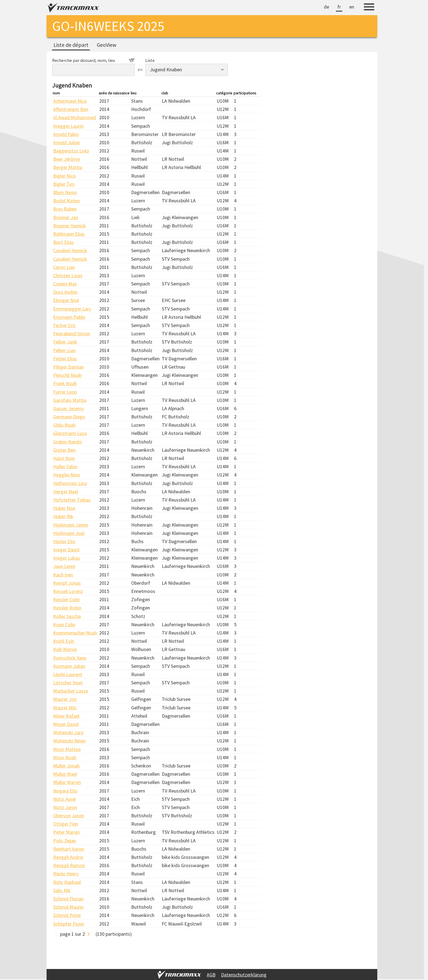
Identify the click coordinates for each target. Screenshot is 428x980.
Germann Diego (69, 417)
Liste (150, 60)
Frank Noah (65, 383)
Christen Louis (68, 275)
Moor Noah (65, 757)
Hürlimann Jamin (71, 525)
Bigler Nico (64, 176)
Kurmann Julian (69, 666)
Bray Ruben (65, 209)
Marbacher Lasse (71, 691)
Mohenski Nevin (69, 741)
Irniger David (66, 550)
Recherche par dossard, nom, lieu (93, 60)
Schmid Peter (67, 915)
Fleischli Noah (67, 375)
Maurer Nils (65, 708)
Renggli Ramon (69, 865)
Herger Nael (66, 492)
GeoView (107, 45)
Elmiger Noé (66, 300)
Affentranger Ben (71, 109)
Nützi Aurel (64, 799)
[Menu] (369, 8)
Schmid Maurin (68, 907)
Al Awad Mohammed (75, 117)
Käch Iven (63, 575)
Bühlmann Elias (69, 234)
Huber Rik (63, 516)
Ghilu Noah (64, 425)
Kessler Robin (67, 608)
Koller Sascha (67, 616)
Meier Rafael (66, 716)
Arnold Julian (67, 142)
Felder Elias (65, 359)
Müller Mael (65, 774)
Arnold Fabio (66, 134)
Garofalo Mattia (70, 400)
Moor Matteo (67, 749)
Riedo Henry (66, 874)
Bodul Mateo (67, 201)
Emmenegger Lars (72, 309)
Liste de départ (71, 45)
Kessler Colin (66, 599)
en (352, 7)
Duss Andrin (65, 292)
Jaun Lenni (64, 566)
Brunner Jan (66, 217)
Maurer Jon (65, 699)
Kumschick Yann (70, 658)
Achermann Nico (70, 101)
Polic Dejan (65, 841)
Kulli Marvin (65, 649)
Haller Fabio (65, 466)
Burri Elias (64, 242)
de (326, 7)
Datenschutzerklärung (244, 975)
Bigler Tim (64, 184)
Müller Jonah (66, 766)
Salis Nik (62, 890)
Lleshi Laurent (68, 674)
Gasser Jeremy (68, 408)
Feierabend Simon (72, 334)
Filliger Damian (68, 367)
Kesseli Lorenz (68, 591)
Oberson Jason (69, 816)
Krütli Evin (64, 641)
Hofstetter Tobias (72, 500)
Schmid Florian (68, 899)
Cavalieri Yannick (70, 250)
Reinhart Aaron (69, 849)
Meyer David (66, 724)
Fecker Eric (64, 325)
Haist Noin (64, 458)
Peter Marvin (66, 832)
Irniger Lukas (67, 558)
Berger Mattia (68, 167)
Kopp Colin (64, 624)
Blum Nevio (65, 192)
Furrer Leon (65, 392)
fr (339, 7)
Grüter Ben (64, 450)
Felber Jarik (65, 342)
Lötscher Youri (68, 683)
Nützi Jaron (65, 807)
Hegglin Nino (67, 475)
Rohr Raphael (67, 882)
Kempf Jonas (67, 583)
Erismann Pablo (69, 317)
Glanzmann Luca (70, 433)
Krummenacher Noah (75, 633)
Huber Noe (64, 508)
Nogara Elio (65, 791)
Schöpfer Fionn (69, 924)
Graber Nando (68, 442)
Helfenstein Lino (70, 483)
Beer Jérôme (67, 159)
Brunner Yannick (70, 226)
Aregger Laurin (68, 126)
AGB (211, 975)
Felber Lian (64, 350)
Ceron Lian (64, 267)
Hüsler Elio (64, 541)
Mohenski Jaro (68, 732)
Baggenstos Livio (71, 151)
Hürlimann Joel (69, 533)
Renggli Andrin (68, 857)
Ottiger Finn (66, 824)
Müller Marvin (67, 782)
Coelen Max (65, 284)
